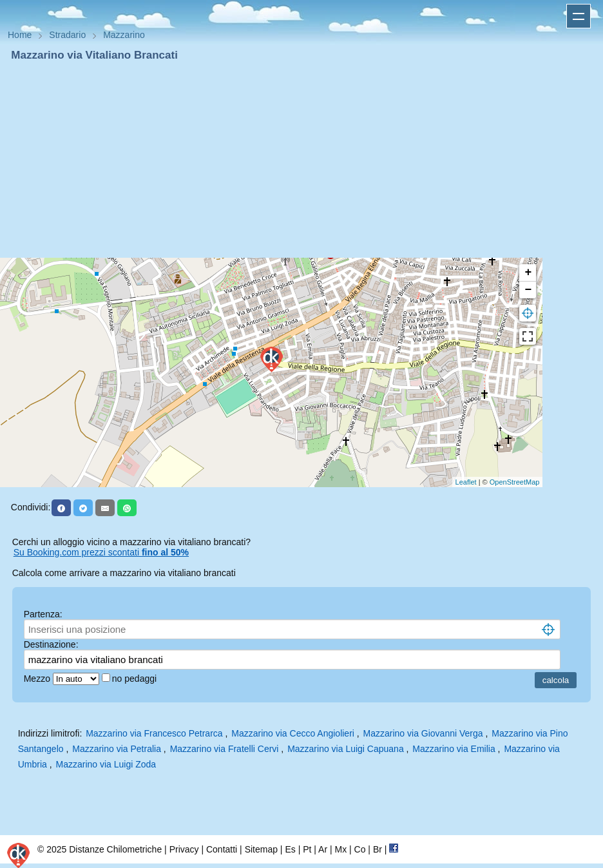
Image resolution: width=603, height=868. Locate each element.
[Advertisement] (301, 160)
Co (360, 849)
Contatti (222, 849)
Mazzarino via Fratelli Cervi (225, 749)
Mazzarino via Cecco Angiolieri (293, 733)
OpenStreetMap (515, 482)
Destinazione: (51, 644)
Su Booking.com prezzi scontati (101, 552)
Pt (307, 849)
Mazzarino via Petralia (117, 749)
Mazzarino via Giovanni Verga (423, 733)
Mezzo (38, 679)
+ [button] (528, 273)
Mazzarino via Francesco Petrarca (154, 733)
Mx (340, 849)
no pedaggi (136, 679)
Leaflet (466, 482)
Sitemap (261, 849)
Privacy (184, 849)
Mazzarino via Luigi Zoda (106, 764)
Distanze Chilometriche (115, 849)
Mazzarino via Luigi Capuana (346, 749)
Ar (323, 849)
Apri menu (579, 16)
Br (378, 849)
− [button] (528, 290)
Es (290, 849)
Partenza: (43, 614)
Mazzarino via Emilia (454, 749)
